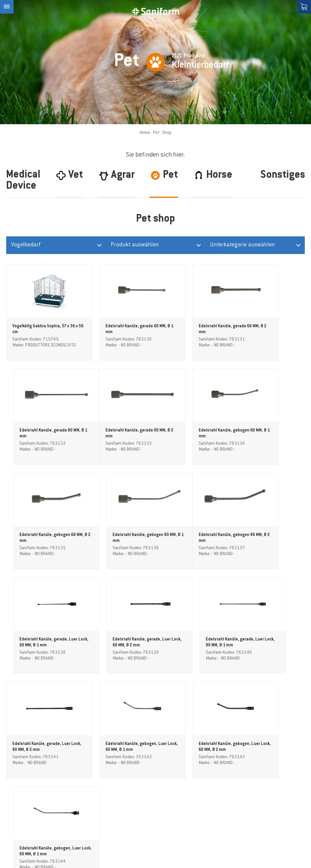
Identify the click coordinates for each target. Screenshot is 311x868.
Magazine (102, 804)
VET (96, 796)
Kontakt (100, 826)
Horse (97, 781)
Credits (162, 856)
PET (96, 789)
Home (145, 133)
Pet (156, 133)
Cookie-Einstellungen (195, 856)
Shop (97, 811)
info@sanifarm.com (27, 810)
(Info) (289, 733)
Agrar (97, 774)
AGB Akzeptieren (108, 833)
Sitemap (169, 861)
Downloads (103, 818)
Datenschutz (276, 733)
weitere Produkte (155, 695)
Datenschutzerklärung (204, 861)
